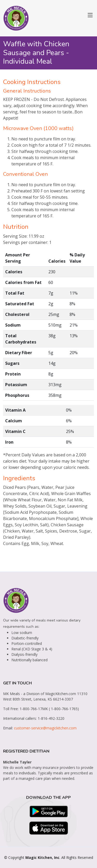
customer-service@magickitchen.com (45, 728)
